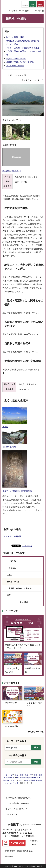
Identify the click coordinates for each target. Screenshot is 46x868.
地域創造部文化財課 (13, 536)
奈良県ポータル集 (36, 732)
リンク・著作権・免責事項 (17, 803)
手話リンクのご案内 (36, 843)
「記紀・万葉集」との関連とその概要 (23, 48)
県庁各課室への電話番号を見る (19, 851)
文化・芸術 (38, 775)
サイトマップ (11, 814)
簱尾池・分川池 (13, 582)
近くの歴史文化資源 (15, 66)
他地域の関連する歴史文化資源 (20, 62)
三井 (9, 595)
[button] (25, 4)
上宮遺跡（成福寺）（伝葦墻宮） (20, 588)
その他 (12, 561)
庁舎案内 (9, 856)
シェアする (27, 546)
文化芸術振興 (9, 778)
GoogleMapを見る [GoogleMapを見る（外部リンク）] (10, 171)
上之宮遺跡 (11, 568)
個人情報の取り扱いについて (18, 798)
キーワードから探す (17, 741)
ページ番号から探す (17, 755)
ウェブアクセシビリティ (16, 809)
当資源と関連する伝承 (16, 59)
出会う (21, 780)
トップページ (8, 775)
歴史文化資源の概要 (15, 37)
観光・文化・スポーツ (23, 775)
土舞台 (10, 575)
